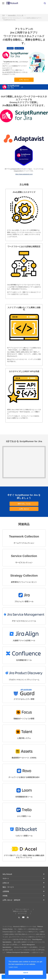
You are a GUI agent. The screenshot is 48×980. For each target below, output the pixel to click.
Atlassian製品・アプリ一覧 (16, 15)
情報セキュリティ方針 (20, 911)
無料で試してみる (24, 504)
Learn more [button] (13, 967)
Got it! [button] (26, 973)
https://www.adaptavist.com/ (24, 174)
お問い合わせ (24, 80)
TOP (3, 15)
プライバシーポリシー (22, 909)
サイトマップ (22, 913)
